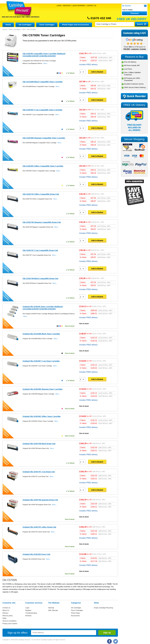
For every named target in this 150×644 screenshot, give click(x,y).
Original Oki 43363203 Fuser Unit (36, 554)
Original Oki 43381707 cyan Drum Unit (39, 472)
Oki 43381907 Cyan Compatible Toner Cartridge (42, 110)
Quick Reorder (79, 6)
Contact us (6, 608)
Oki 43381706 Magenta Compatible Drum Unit (42, 222)
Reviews (28, 616)
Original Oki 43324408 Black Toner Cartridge (41, 334)
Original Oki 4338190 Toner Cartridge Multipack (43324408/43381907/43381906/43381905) (43, 308)
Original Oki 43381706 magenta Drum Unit (40, 500)
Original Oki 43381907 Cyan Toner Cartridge (41, 361)
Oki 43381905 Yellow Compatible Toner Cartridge (43, 166)
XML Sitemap (53, 610)
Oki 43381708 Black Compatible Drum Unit (40, 278)
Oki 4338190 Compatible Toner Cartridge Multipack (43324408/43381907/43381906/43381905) (44, 55)
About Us (6, 610)
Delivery (5, 613)
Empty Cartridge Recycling (103, 608)
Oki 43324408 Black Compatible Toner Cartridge (43, 82)
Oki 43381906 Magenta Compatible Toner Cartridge (44, 138)
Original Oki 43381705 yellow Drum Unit (39, 527)
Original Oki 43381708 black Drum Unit (39, 444)
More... (46, 63)
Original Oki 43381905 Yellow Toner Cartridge (42, 416)
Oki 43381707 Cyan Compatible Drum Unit (40, 250)
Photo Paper (76, 613)
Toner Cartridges (47, 25)
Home (8, 25)
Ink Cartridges (25, 25)
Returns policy (8, 616)
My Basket (126, 6)
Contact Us (91, 6)
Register (67, 6)
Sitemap (51, 608)
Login (59, 6)
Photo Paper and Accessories (76, 25)
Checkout (135, 13)
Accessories (75, 616)
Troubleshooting (31, 613)
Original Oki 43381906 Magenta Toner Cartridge (42, 389)
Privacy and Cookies (10, 624)
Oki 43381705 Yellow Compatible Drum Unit (41, 194)
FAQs (5, 618)
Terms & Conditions (9, 621)
